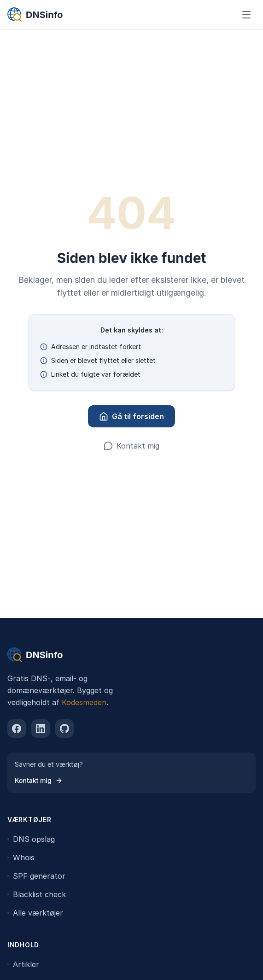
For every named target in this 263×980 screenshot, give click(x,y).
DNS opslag (31, 839)
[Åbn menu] (246, 15)
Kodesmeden (84, 702)
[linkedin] (41, 729)
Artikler (23, 964)
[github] (64, 729)
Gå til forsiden (131, 416)
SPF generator (36, 876)
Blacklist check (37, 894)
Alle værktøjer (35, 913)
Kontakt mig (131, 446)
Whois (21, 857)
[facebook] (17, 729)
